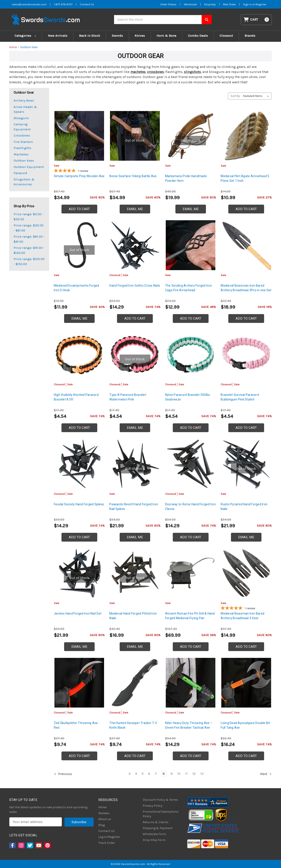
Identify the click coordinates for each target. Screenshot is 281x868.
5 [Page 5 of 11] (143, 774)
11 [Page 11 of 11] (186, 774)
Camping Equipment (22, 127)
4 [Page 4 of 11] (136, 774)
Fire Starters (23, 142)
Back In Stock (90, 36)
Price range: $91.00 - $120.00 (29, 250)
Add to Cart (79, 209)
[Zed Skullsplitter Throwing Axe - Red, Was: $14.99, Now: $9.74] (79, 683)
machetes (138, 72)
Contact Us (106, 831)
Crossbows (22, 135)
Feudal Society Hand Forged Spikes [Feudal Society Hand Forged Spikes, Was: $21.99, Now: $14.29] (79, 504)
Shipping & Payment (158, 828)
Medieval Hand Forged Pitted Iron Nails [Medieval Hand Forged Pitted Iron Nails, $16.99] (133, 616)
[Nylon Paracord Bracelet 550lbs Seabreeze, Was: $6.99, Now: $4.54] (191, 355)
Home (102, 807)
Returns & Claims (156, 822)
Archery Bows (24, 100)
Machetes (21, 154)
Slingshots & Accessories (24, 182)
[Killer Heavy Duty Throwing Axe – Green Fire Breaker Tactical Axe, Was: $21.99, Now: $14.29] (191, 683)
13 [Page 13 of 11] (202, 774)
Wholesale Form (154, 834)
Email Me (135, 209)
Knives (140, 36)
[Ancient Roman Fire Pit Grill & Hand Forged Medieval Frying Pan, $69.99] (191, 573)
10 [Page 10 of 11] (179, 774)
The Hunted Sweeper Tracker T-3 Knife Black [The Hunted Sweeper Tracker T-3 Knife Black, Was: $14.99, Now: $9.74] (133, 725)
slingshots (192, 72)
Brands (250, 36)
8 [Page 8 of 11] (164, 774)
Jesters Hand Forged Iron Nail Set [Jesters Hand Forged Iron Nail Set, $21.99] (78, 613)
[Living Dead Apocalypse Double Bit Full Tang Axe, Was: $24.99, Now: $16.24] (246, 683)
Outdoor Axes (24, 160)
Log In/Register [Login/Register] (109, 837)
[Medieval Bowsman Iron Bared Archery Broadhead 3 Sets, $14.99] (246, 573)
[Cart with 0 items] (256, 20)
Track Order (107, 843)
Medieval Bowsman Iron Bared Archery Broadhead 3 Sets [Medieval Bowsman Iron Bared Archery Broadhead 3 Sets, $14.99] (242, 616)
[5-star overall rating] (79, 171)
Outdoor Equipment (29, 167)
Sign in (248, 4)
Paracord (20, 173)
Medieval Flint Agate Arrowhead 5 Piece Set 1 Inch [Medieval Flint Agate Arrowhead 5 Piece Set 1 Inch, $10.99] (245, 178)
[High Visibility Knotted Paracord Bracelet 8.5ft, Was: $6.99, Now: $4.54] (79, 355)
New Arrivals (58, 36)
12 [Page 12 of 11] (194, 774)
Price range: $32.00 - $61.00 (29, 228)
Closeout (226, 36)
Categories (25, 36)
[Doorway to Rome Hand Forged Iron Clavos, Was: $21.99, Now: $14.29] (191, 464)
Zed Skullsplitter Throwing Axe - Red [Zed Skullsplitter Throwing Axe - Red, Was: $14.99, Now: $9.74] (77, 725)
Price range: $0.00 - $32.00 (29, 217)
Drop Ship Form (154, 840)
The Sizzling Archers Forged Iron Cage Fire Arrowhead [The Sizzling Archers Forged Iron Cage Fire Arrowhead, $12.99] (188, 288)
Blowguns (21, 118)
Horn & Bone (166, 36)
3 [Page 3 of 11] (129, 774)
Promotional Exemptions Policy (161, 814)
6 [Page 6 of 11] (149, 774)
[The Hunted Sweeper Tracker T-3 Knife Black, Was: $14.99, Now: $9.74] (135, 683)
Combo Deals (198, 36)
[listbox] (257, 96)
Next (266, 774)
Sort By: (235, 96)
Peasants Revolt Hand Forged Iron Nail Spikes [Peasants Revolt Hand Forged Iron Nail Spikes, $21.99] (134, 507)
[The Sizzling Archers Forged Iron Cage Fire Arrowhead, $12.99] (191, 245)
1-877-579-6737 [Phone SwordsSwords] (63, 4)
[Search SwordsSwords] (207, 20)
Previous (63, 774)
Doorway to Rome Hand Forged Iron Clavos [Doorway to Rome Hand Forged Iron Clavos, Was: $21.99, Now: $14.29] (190, 507)
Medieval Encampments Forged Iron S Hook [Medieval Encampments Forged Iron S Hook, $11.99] (77, 288)
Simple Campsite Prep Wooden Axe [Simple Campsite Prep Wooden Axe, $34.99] (79, 176)
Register (261, 4)
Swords (117, 36)
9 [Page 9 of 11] (172, 774)
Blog (102, 825)
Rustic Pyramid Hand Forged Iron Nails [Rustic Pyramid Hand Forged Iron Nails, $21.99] (244, 507)
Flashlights (23, 148)
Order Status (168, 4)
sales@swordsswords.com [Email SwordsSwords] (29, 4)
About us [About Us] (105, 819)
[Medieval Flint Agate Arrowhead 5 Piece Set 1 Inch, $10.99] (246, 136)
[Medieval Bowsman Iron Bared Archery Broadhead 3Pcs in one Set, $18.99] (246, 245)
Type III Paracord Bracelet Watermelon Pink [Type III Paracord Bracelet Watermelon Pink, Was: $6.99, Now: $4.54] (128, 397)
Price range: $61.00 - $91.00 (29, 239)
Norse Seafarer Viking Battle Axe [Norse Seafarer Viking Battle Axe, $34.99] (133, 176)
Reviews (104, 813)
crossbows (155, 72)
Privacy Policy (153, 806)
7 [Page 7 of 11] (156, 774)
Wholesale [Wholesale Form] (190, 4)
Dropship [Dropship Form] (210, 4)
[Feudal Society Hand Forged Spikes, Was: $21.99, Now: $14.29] (79, 464)
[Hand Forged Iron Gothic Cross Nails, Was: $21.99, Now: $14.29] (135, 245)
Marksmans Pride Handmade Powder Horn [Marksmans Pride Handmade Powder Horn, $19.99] (186, 178)
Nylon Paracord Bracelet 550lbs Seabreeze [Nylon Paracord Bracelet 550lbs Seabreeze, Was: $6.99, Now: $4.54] (188, 397)
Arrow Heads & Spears (25, 109)
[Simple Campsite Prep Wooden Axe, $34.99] (79, 136)
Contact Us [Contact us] (87, 4)
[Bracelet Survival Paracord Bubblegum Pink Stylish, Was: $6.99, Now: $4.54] (246, 355)
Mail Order (229, 4)
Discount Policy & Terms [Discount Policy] (160, 800)
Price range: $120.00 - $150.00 (29, 261)
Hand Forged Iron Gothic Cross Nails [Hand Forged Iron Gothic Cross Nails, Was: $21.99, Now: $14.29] (135, 286)
